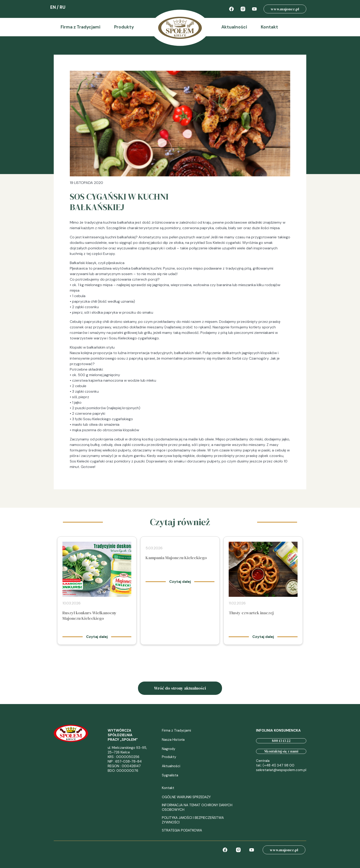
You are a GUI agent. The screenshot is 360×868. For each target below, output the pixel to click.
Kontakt (269, 27)
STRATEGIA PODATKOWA (182, 830)
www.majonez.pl (285, 9)
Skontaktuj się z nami (281, 751)
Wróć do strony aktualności (180, 688)
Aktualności (234, 27)
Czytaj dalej (97, 637)
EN (53, 7)
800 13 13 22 (281, 741)
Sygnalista (170, 775)
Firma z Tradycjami (80, 27)
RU (63, 7)
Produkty (124, 27)
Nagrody (169, 749)
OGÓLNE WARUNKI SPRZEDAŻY (186, 797)
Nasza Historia (173, 740)
